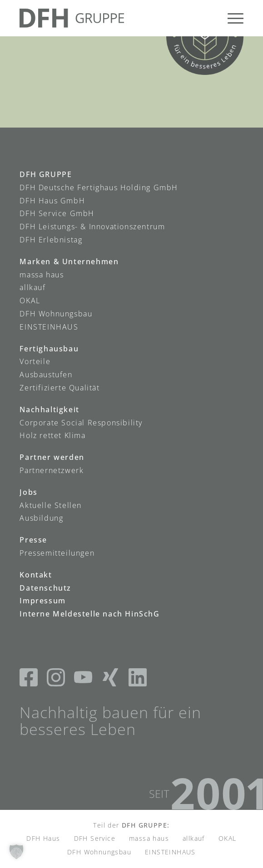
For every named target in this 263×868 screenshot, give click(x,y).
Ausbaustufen (46, 375)
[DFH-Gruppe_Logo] (109, 18)
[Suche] (210, 18)
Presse (33, 540)
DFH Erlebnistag (51, 240)
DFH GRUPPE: (146, 825)
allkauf (32, 287)
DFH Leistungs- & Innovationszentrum (92, 227)
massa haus (42, 275)
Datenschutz (45, 588)
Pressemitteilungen (57, 553)
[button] (16, 852)
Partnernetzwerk (52, 470)
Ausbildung (41, 518)
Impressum (42, 601)
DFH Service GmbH (57, 213)
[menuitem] (210, 18)
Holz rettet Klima (52, 435)
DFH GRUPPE (46, 174)
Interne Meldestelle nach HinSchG (89, 614)
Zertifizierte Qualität (60, 388)
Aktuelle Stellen (51, 505)
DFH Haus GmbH (52, 201)
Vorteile (35, 361)
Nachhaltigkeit (49, 409)
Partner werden (52, 457)
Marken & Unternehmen (69, 261)
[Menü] (231, 18)
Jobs (28, 492)
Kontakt (36, 575)
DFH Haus (43, 838)
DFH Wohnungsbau (56, 314)
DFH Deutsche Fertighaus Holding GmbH (99, 187)
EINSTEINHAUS (49, 327)
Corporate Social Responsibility (81, 423)
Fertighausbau (49, 349)
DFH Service (95, 838)
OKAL (30, 301)
